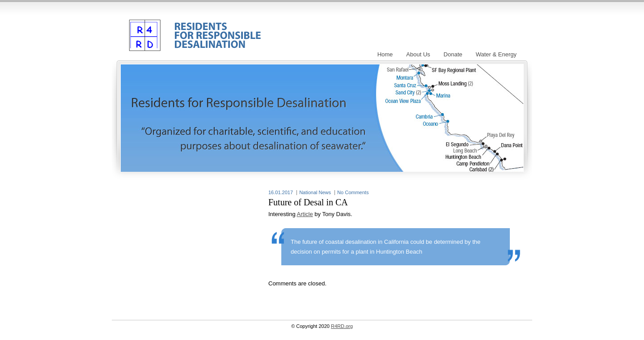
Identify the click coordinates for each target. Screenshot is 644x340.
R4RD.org (193, 28)
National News (315, 192)
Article (305, 214)
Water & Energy (496, 54)
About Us (418, 54)
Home (385, 54)
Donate (453, 54)
